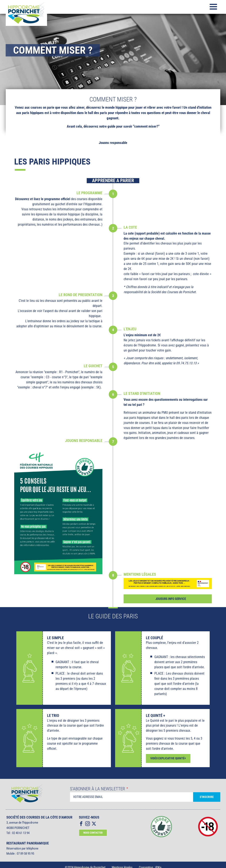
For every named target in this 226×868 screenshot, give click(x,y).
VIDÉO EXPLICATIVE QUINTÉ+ (168, 758)
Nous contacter (93, 833)
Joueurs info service (171, 599)
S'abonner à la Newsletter (98, 789)
